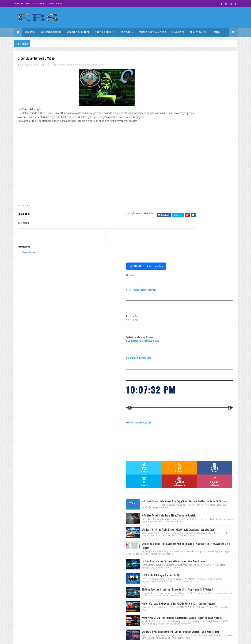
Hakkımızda (178, 32)
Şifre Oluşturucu (105, 32)
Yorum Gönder (29, 257)
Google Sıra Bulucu (79, 32)
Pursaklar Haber (56, 4)
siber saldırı (98, 65)
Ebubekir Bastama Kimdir (153, 32)
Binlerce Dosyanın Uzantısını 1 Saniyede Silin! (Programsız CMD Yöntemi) (215, 441)
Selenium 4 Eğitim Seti (22, 4)
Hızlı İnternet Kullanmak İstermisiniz (200, 134)
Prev (187, 202)
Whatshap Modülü (51, 32)
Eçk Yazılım (127, 32)
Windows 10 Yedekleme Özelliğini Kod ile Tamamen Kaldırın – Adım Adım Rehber (215, 516)
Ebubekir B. (189, 69)
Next (230, 202)
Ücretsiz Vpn (190, 113)
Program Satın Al (39, 4)
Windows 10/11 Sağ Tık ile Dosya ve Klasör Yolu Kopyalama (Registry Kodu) (215, 346)
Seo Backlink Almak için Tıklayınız (199, 83)
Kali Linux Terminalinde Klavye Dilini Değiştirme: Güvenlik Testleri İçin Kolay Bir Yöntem (216, 299)
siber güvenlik (83, 65)
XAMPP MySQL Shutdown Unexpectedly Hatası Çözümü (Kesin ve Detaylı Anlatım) (214, 490)
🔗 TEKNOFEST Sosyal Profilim (204, 60)
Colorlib (31, 639)
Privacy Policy (198, 32)
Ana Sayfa (30, 32)
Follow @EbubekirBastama (196, 216)
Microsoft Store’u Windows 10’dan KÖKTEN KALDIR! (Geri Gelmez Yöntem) (214, 465)
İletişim (216, 32)
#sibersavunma (66, 65)
